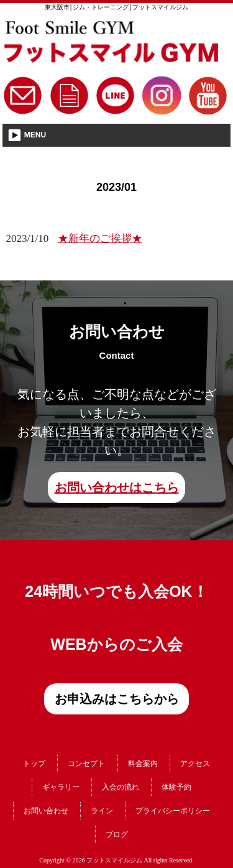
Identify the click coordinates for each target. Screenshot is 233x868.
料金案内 (143, 764)
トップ (34, 764)
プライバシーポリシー (173, 811)
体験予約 (176, 787)
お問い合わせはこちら (117, 487)
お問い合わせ (46, 811)
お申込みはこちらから (117, 699)
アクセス (195, 764)
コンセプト (86, 764)
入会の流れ (121, 787)
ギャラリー (61, 787)
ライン (102, 811)
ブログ (117, 834)
